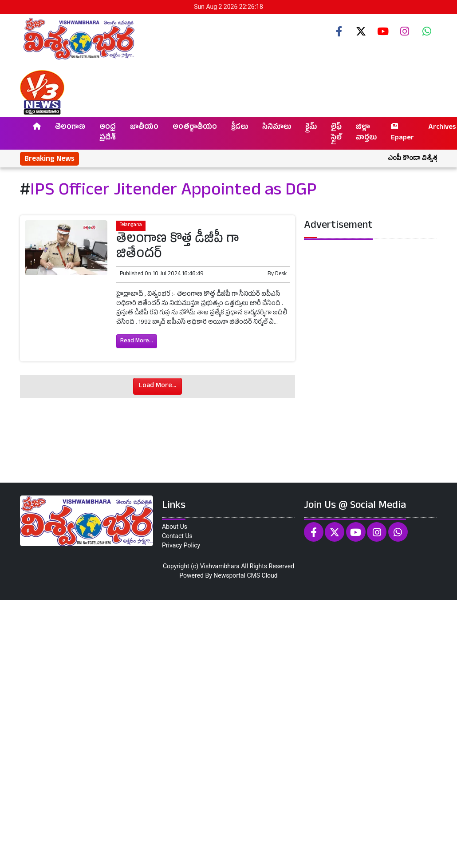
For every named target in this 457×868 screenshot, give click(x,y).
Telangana (131, 225)
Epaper (402, 133)
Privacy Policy (181, 545)
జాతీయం (144, 128)
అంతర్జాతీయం (195, 128)
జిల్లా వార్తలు (366, 133)
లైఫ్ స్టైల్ (336, 133)
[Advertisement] (226, 733)
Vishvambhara (220, 566)
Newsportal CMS (237, 575)
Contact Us (177, 536)
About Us (175, 527)
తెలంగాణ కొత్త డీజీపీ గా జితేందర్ (178, 248)
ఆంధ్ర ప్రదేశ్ (108, 133)
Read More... (137, 341)
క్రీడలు (240, 128)
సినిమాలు (277, 128)
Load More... (158, 386)
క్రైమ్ (311, 128)
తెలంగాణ (70, 128)
